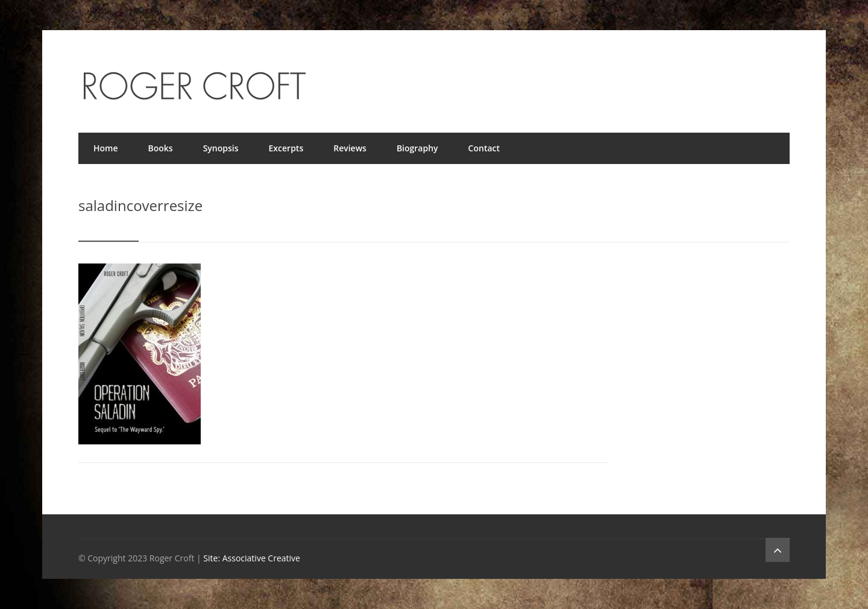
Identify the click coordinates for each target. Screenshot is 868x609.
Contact (484, 148)
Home (106, 148)
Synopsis (221, 148)
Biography (417, 148)
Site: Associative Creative (252, 558)
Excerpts (286, 148)
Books (161, 148)
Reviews (350, 148)
